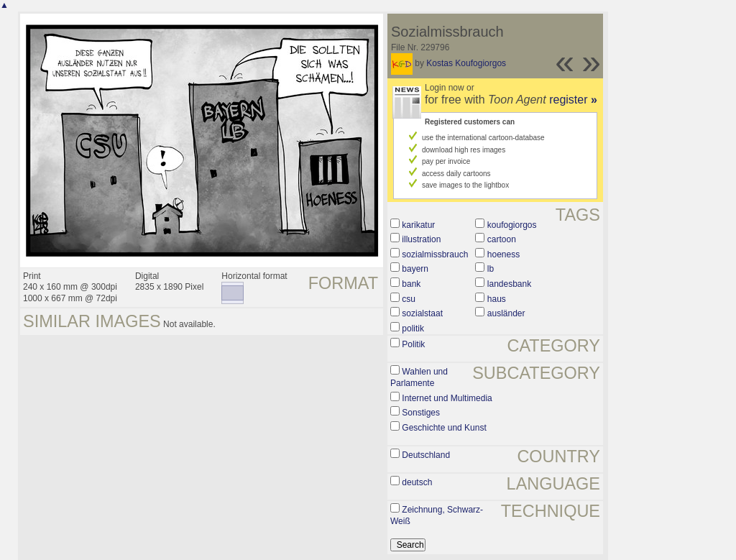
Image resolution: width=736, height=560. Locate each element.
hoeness (503, 254)
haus (497, 299)
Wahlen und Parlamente (419, 377)
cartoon (502, 239)
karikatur (418, 225)
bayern (415, 269)
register (573, 100)
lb (491, 269)
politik (413, 329)
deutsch (417, 482)
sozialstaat (422, 313)
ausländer (506, 313)
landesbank (509, 284)
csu (409, 299)
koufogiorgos (512, 225)
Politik (413, 344)
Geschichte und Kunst (444, 428)
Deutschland (426, 455)
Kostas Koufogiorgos (466, 63)
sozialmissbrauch (435, 254)
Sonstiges (421, 413)
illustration (421, 239)
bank (411, 284)
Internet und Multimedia (447, 398)
